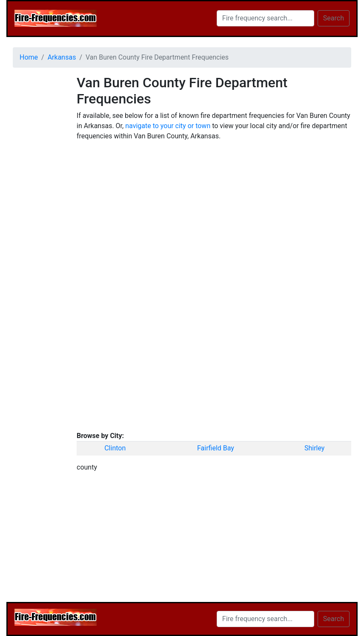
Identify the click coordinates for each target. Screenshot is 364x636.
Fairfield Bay (216, 448)
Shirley (314, 448)
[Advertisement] (38, 202)
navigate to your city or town (168, 126)
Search (334, 18)
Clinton (115, 448)
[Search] (265, 18)
